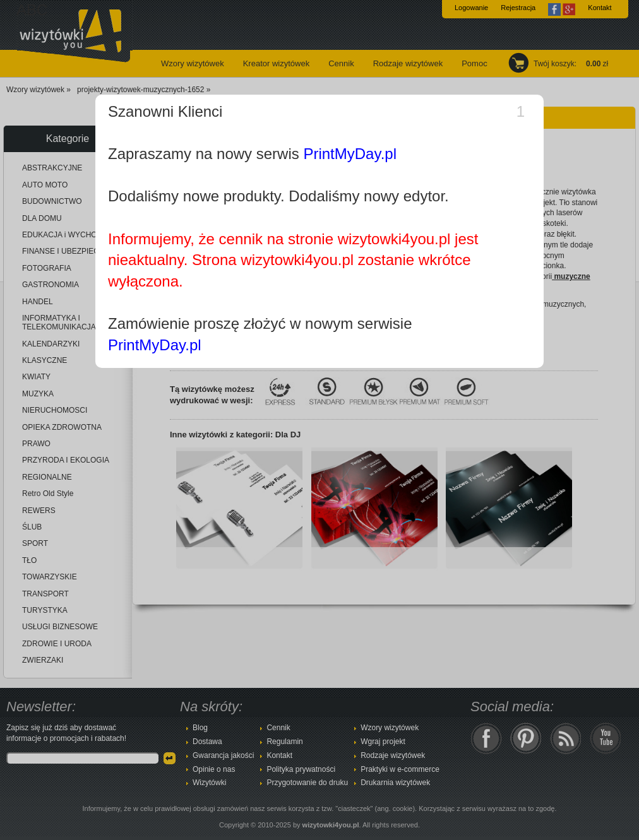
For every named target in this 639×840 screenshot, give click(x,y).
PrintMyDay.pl (350, 154)
